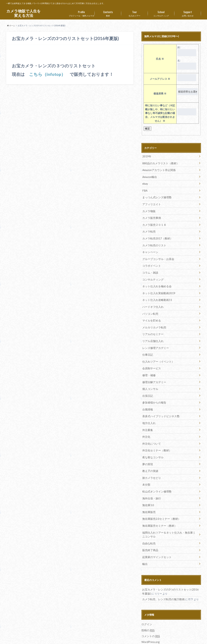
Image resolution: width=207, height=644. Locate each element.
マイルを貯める (151, 313)
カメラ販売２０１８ (153, 222)
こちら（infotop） (47, 74)
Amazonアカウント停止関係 (158, 169)
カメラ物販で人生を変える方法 (24, 13)
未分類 (146, 471)
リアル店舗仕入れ (152, 333)
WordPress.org (150, 624)
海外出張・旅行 (151, 484)
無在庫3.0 (148, 490)
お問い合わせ (188, 13)
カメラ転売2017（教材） (156, 235)
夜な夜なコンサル (152, 445)
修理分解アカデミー (153, 372)
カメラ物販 (148, 208)
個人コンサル (150, 379)
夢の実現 (147, 451)
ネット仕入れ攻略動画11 (156, 294)
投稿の (148, 612)
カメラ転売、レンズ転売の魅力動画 (162, 582)
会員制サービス (151, 359)
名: (179, 61)
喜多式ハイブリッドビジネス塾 (160, 405)
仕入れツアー (135, 13)
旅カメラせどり (151, 464)
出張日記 (147, 386)
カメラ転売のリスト (153, 241)
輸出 (145, 547)
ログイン (146, 606)
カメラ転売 (148, 228)
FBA (145, 189)
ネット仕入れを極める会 (156, 281)
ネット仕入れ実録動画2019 (157, 287)
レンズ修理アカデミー (155, 340)
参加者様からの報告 (153, 392)
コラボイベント (151, 261)
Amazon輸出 (149, 176)
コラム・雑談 (150, 268)
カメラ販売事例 (151, 215)
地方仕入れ (148, 412)
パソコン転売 (150, 307)
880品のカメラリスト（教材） (159, 163)
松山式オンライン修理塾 (156, 477)
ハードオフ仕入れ (152, 300)
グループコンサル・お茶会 (157, 254)
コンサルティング (161, 13)
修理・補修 (148, 366)
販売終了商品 (150, 534)
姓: (179, 47)
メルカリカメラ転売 (153, 320)
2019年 (146, 156)
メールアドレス (160, 79)
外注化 (146, 425)
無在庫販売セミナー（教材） (158, 510)
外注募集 (147, 418)
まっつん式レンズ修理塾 (156, 195)
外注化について (151, 431)
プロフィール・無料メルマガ (81, 13)
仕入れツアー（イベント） (157, 353)
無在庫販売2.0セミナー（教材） (160, 504)
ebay (145, 182)
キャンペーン (150, 248)
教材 (108, 13)
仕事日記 (147, 346)
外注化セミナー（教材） (156, 438)
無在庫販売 (148, 497)
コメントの (150, 618)
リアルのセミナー (152, 327)
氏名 (160, 59)
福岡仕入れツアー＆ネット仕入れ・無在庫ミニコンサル (169, 519)
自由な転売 (148, 527)
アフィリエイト (151, 202)
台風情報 (147, 399)
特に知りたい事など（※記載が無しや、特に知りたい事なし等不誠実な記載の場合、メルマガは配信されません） (160, 113)
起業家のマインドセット (156, 540)
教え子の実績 (150, 458)
